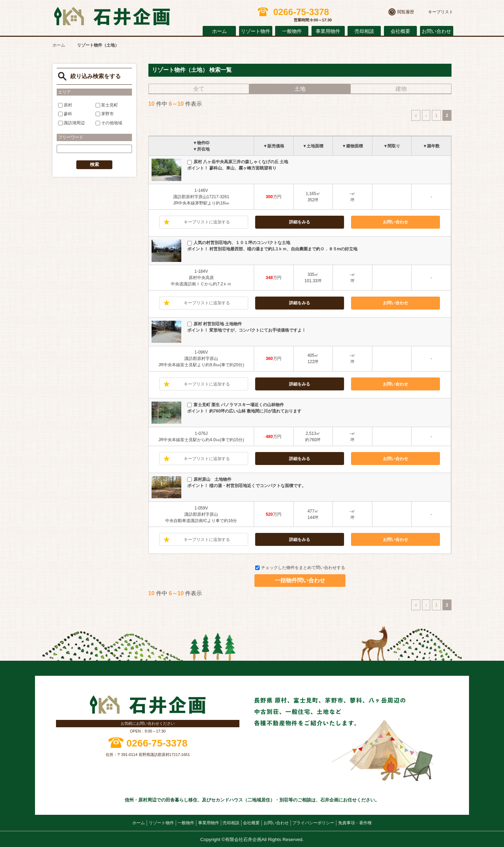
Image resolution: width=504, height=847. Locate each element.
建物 (401, 89)
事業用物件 (328, 31)
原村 (65, 105)
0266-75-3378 (157, 743)
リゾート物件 (255, 31)
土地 (300, 89)
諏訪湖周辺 (71, 123)
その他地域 (109, 123)
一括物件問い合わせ (300, 580)
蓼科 (65, 114)
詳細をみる (300, 222)
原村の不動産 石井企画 (112, 16)
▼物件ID (201, 143)
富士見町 (107, 105)
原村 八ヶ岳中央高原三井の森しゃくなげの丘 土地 (238, 162)
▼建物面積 (352, 146)
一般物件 (292, 31)
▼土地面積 (313, 146)
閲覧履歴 (406, 12)
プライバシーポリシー (313, 823)
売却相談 (364, 31)
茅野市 (105, 114)
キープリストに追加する (207, 222)
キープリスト (441, 12)
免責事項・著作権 (355, 823)
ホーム (219, 31)
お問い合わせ (436, 31)
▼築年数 (431, 146)
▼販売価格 (274, 146)
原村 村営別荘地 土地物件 (215, 324)
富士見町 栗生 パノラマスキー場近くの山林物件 (236, 405)
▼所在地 (201, 149)
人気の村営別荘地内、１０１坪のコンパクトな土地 (239, 243)
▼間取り (392, 146)
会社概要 (400, 31)
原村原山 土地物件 (209, 479)
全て (199, 89)
